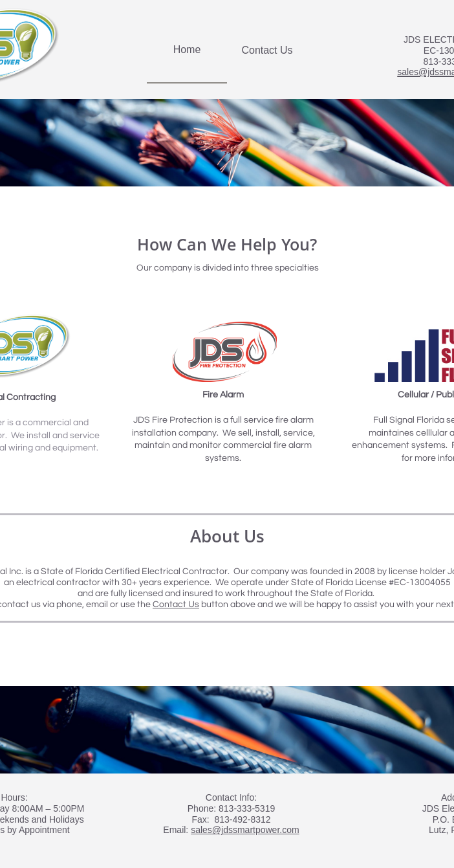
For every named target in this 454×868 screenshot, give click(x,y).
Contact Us (176, 605)
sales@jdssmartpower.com (245, 830)
